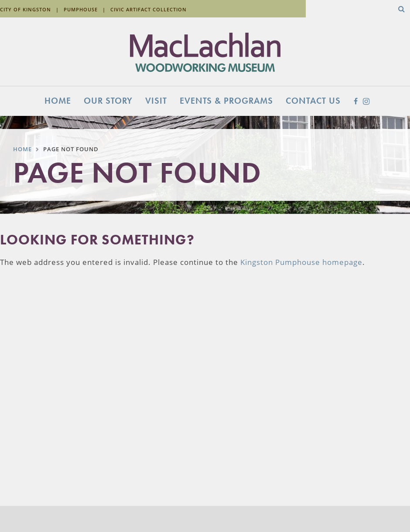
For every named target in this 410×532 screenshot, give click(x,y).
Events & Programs (226, 101)
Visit (156, 101)
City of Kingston (26, 9)
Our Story (108, 101)
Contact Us (313, 101)
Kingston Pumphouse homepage (301, 262)
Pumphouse (81, 9)
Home (58, 101)
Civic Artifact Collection (149, 9)
